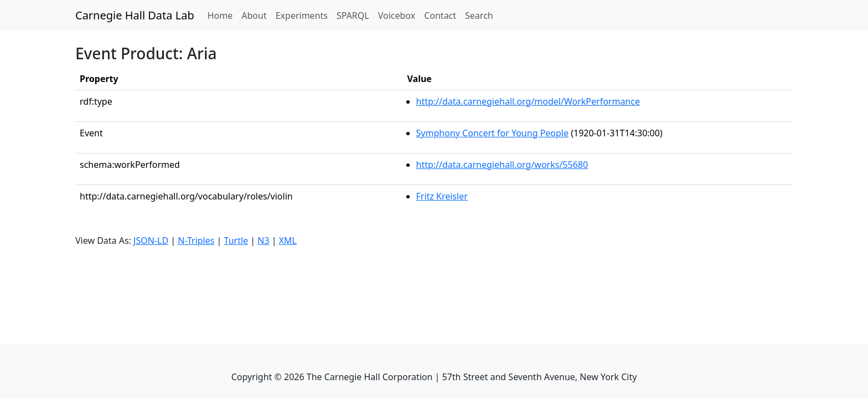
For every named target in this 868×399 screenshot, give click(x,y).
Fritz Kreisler (442, 196)
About (254, 16)
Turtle (236, 241)
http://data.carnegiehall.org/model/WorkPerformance (528, 101)
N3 (263, 241)
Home (223, 15)
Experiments (302, 16)
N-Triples (196, 241)
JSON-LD (151, 241)
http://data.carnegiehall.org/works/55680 (502, 165)
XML (288, 241)
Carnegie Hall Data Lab (135, 15)
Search (479, 16)
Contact (440, 16)
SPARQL (353, 16)
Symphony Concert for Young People (493, 133)
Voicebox (397, 16)
